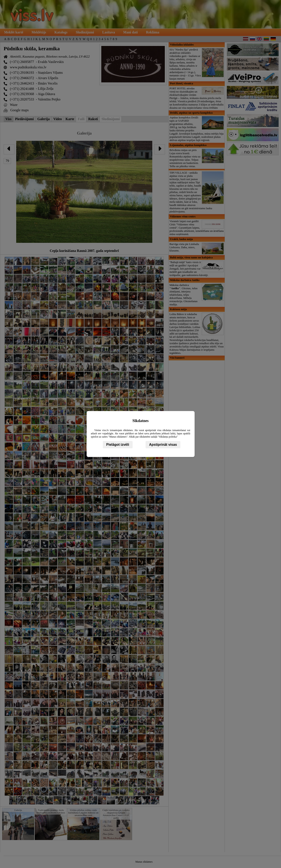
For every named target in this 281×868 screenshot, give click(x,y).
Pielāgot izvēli (118, 445)
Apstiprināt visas (163, 445)
